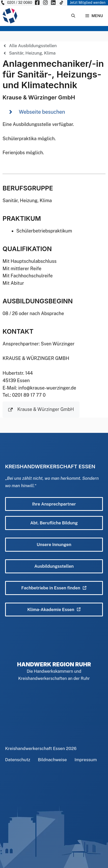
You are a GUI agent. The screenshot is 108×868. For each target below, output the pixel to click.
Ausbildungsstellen (54, 566)
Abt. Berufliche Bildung (54, 523)
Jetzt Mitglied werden (88, 3)
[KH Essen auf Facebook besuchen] (37, 3)
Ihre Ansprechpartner (54, 504)
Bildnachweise (52, 760)
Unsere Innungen (54, 545)
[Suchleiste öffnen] (73, 16)
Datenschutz (18, 760)
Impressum (86, 760)
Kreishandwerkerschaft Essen (35, 748)
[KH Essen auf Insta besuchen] (45, 3)
